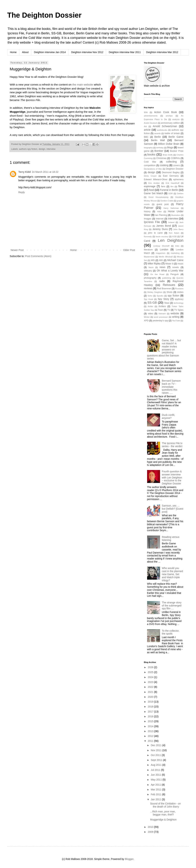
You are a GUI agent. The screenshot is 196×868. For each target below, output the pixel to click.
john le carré (155, 233)
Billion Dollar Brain (169, 144)
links (177, 246)
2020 (151, 697)
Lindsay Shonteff (161, 246)
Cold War (150, 162)
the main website (83, 85)
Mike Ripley (154, 264)
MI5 (153, 260)
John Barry (178, 229)
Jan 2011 (156, 799)
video (151, 314)
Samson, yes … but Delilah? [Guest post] (173, 509)
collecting (171, 162)
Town (160, 310)
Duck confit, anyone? (168, 416)
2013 (151, 731)
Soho (150, 296)
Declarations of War (153, 169)
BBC (146, 137)
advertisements (151, 116)
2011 (151, 741)
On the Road (157, 274)
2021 (151, 692)
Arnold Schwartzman (165, 126)
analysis (176, 119)
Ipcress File (152, 222)
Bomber (159, 151)
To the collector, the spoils (171, 632)
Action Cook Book (166, 112)
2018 (151, 707)
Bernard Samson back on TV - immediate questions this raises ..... (171, 387)
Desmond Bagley (171, 172)
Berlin (158, 137)
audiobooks (162, 130)
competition (150, 165)
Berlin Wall (158, 140)
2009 (151, 832)
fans (163, 186)
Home (13, 52)
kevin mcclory (162, 237)
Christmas (161, 158)
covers (176, 165)
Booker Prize (177, 151)
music (180, 264)
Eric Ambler (154, 183)
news (162, 267)
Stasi (167, 303)
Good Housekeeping (159, 197)
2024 (151, 677)
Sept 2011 (157, 760)
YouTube (176, 321)
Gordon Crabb (167, 201)
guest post (163, 204)
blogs (170, 147)
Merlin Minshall (166, 257)
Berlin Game (176, 137)
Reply (22, 192)
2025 (151, 672)
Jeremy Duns (160, 229)
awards (157, 133)
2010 (151, 827)
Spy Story (163, 299)
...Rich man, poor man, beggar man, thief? (163, 813)
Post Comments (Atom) (38, 256)
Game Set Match (154, 193)
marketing (175, 253)
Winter (147, 317)
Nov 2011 (156, 750)
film (172, 186)
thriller (151, 306)
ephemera (178, 179)
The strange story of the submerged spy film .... (172, 606)
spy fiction (174, 296)
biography (148, 148)
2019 (151, 702)
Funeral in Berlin (169, 190)
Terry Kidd (25, 172)
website (175, 313)
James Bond (164, 226)
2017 (151, 712)
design (42, 149)
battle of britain (172, 133)
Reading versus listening (171, 538)
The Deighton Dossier (44, 15)
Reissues (169, 285)
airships (169, 116)
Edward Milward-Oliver (156, 179)
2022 (151, 687)
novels (176, 267)
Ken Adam (174, 233)
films (181, 186)
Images (148, 219)
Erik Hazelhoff (172, 183)
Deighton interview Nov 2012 (87, 52)
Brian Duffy (168, 155)
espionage (150, 186)
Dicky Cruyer (150, 176)
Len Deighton (171, 240)
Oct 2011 (156, 755)
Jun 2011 (156, 775)
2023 (151, 682)
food (151, 190)
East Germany (171, 176)
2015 (151, 721)
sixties (180, 292)
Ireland (171, 222)
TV (169, 310)
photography (150, 278)
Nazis (151, 267)
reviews (148, 288)
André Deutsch (151, 123)
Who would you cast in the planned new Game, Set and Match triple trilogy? (172, 574)
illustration (176, 215)
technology (179, 303)
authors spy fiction (28, 149)
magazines (161, 253)
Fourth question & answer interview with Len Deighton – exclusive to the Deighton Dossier (172, 477)
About (25, 52)
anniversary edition (170, 123)
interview (51, 149)
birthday (160, 148)
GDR (171, 194)
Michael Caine (175, 260)
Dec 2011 (156, 745)
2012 (151, 736)
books (151, 155)
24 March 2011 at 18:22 (45, 172)
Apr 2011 (156, 785)
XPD (146, 321)
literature (148, 250)
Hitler (159, 212)
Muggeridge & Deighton (163, 820)
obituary (148, 271)
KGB (174, 237)
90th (146, 112)
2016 (151, 716)
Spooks (160, 296)
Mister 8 (169, 264)
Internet (160, 219)
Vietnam (162, 314)
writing (176, 317)
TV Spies (179, 310)
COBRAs (175, 158)
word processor (161, 317)
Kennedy (148, 237)
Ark (145, 126)
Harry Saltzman (171, 208)
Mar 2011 (156, 790)
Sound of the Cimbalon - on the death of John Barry (165, 805)
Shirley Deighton (155, 292)
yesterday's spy (160, 321)
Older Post (129, 250)
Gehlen (180, 194)
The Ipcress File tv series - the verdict (172, 445)
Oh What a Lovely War (170, 271)
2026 (151, 667)
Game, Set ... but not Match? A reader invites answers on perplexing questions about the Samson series (164, 349)
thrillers (162, 306)
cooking (164, 165)
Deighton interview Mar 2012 (162, 52)
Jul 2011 (156, 770)
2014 (151, 726)
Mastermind (149, 257)
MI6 (161, 260)
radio (162, 281)
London (164, 249)
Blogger (129, 859)
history (147, 212)
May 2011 (157, 780)
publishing (167, 278)
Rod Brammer (164, 289)
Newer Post (17, 250)
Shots (170, 292)
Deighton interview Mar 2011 (125, 52)
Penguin (175, 274)
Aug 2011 (156, 765)
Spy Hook (148, 299)
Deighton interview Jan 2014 (50, 52)
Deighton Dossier (175, 169)
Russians (179, 289)
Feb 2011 (156, 794)
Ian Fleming (161, 215)
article (147, 130)
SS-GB (152, 303)
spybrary (179, 299)
